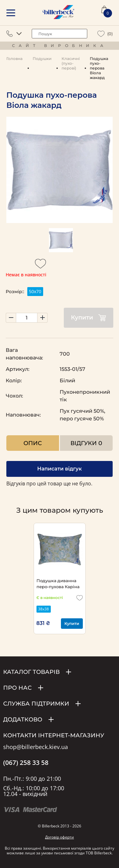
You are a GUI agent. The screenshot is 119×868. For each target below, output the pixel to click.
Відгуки (86, 443)
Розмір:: (15, 292)
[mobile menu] (11, 13)
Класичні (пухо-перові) (71, 63)
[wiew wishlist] (101, 34)
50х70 (35, 291)
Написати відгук (59, 469)
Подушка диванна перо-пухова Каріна (58, 584)
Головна (14, 59)
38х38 (43, 609)
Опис (33, 443)
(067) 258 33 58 (26, 763)
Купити (89, 318)
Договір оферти (60, 837)
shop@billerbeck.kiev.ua (36, 747)
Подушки (42, 59)
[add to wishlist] (41, 266)
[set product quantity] (27, 318)
